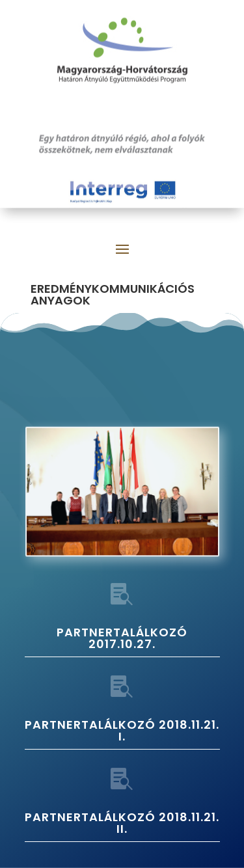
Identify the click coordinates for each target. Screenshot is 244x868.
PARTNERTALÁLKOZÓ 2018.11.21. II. (122, 823)
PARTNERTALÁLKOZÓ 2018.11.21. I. (122, 730)
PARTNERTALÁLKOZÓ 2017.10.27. (122, 638)
